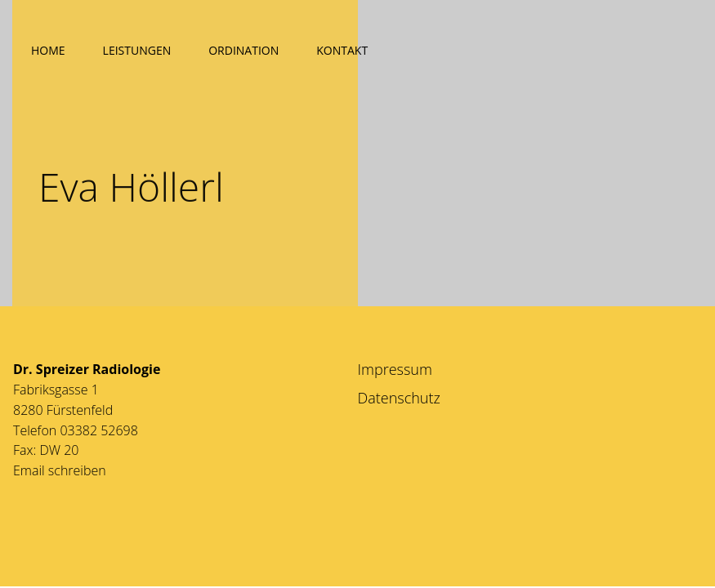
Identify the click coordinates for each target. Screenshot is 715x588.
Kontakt (342, 50)
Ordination (244, 50)
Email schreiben (60, 470)
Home (48, 50)
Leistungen (137, 50)
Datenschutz (399, 398)
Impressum (395, 369)
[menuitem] (48, 47)
